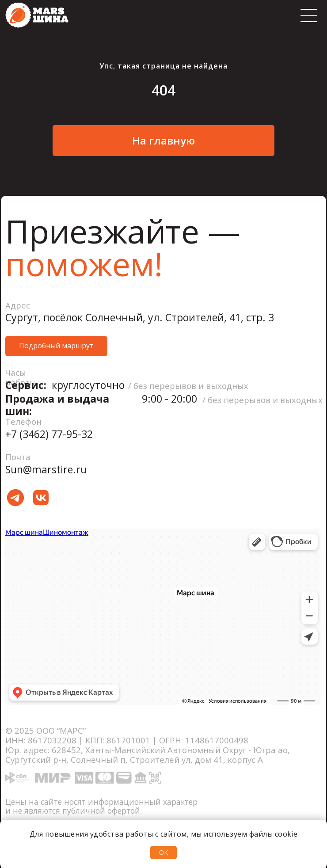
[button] (56, 346)
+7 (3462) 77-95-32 (49, 434)
